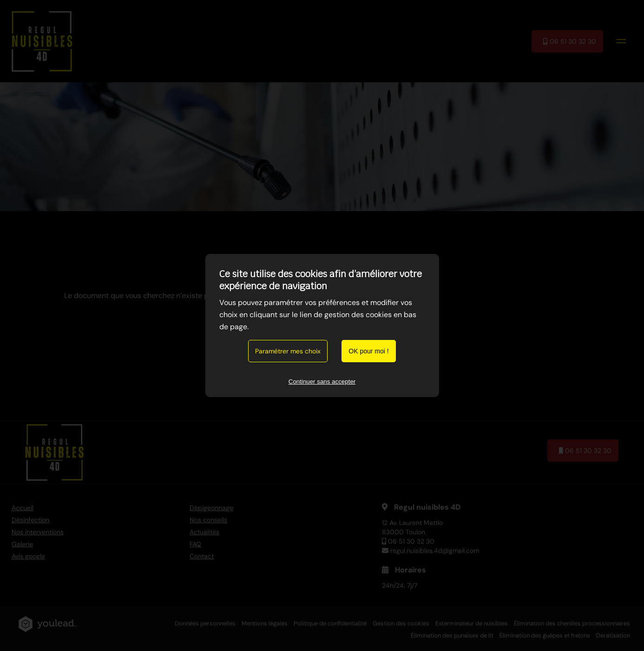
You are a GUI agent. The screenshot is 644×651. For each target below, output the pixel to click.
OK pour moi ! (368, 351)
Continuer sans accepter (322, 382)
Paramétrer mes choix (288, 351)
